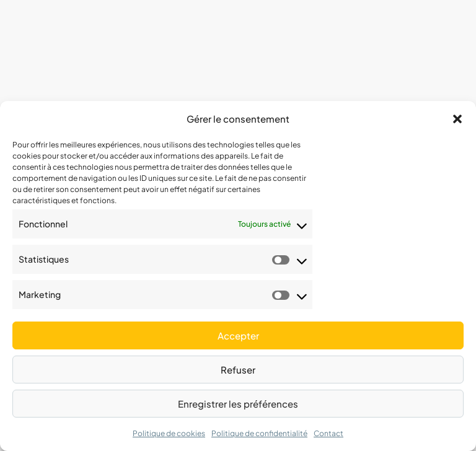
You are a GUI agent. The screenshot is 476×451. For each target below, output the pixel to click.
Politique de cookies (169, 433)
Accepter (238, 335)
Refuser (238, 370)
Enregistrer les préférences (238, 404)
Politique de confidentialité (259, 433)
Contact (328, 433)
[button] (457, 119)
